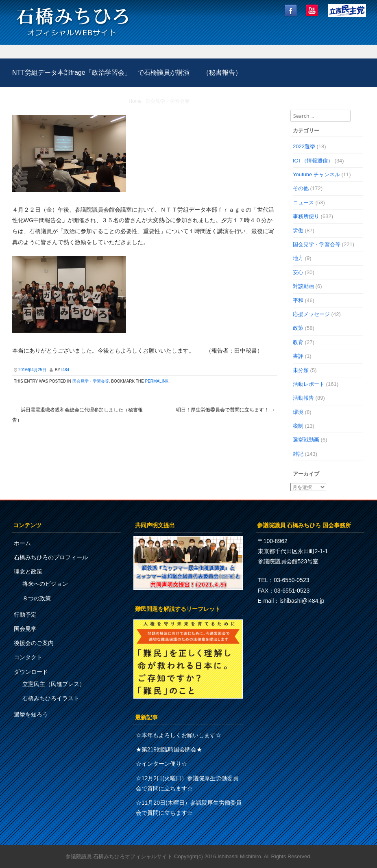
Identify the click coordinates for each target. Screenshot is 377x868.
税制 (298, 426)
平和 (298, 300)
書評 (298, 356)
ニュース (303, 202)
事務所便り (306, 216)
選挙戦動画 (306, 440)
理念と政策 (28, 571)
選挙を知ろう (31, 714)
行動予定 (25, 615)
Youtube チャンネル (316, 174)
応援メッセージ (311, 314)
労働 (298, 231)
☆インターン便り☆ (161, 764)
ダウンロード (31, 672)
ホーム (22, 543)
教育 (298, 342)
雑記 (298, 454)
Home (135, 101)
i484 (65, 370)
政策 (298, 328)
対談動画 (303, 286)
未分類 (301, 370)
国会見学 (25, 629)
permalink (157, 381)
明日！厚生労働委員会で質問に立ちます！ (226, 410)
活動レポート (309, 384)
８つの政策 (37, 598)
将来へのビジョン (45, 584)
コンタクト (28, 657)
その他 (301, 188)
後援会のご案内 (34, 643)
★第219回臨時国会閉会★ (169, 749)
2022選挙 (304, 146)
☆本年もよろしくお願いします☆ (179, 735)
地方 (298, 258)
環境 (298, 412)
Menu (188, 52)
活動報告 (303, 398)
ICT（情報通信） (313, 161)
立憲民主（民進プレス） (54, 684)
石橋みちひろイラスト (51, 698)
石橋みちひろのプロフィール (51, 557)
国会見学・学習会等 (168, 101)
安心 (298, 272)
